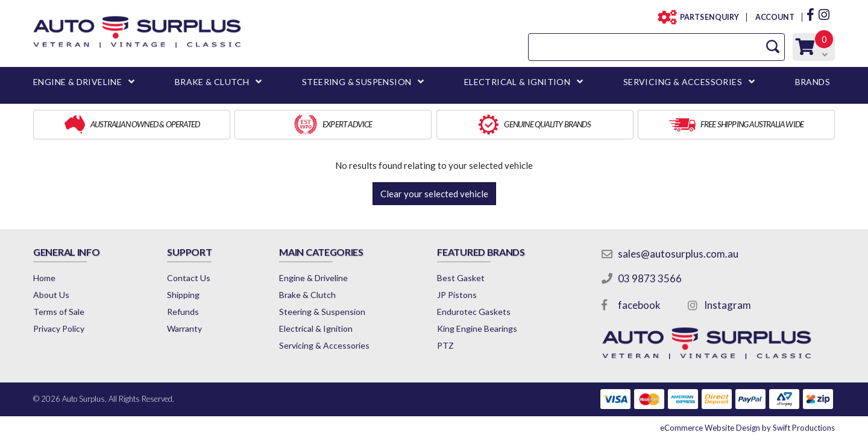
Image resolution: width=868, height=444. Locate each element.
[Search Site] (773, 47)
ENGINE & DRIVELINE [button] (77, 82)
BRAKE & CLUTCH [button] (212, 82)
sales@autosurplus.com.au (678, 254)
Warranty (184, 328)
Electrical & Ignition (316, 328)
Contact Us (189, 278)
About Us (51, 295)
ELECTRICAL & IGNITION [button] (517, 82)
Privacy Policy (59, 328)
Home (44, 278)
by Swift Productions (747, 428)
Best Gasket (461, 278)
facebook (639, 305)
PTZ (445, 345)
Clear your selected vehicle (434, 194)
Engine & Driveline (313, 278)
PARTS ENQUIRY (706, 17)
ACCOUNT (774, 17)
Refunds (183, 312)
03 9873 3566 (650, 278)
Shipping (183, 295)
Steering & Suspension (322, 312)
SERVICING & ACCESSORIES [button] (683, 82)
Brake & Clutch (307, 295)
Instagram (728, 305)
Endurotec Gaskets (474, 312)
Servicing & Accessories (324, 345)
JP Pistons (457, 295)
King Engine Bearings (477, 328)
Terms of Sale (59, 312)
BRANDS (813, 82)
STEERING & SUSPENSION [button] (357, 82)
